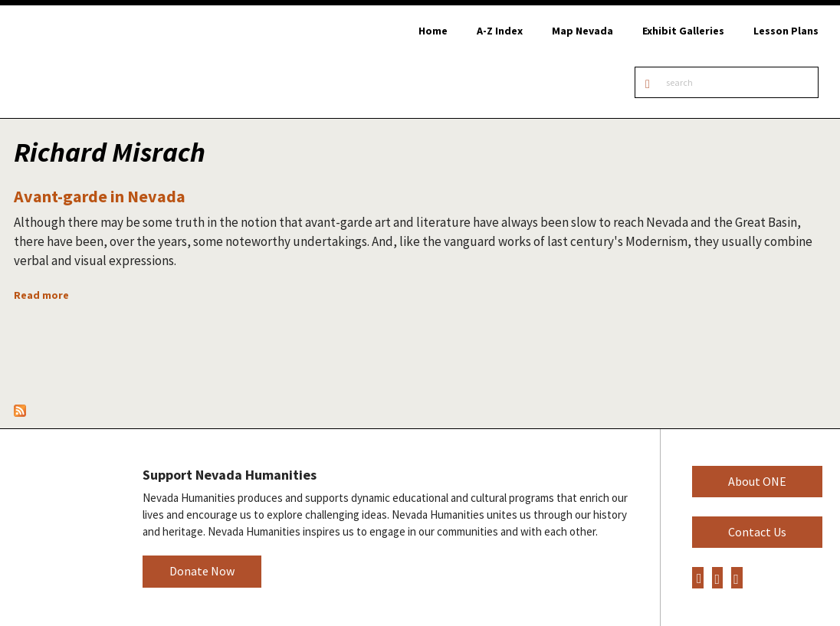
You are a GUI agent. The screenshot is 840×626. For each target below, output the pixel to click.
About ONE (757, 481)
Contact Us (757, 532)
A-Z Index (500, 31)
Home (433, 31)
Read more (41, 295)
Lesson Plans (786, 31)
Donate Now (202, 571)
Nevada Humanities (59, 527)
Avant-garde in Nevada (100, 196)
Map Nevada (582, 31)
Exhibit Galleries (683, 31)
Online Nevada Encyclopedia (92, 62)
